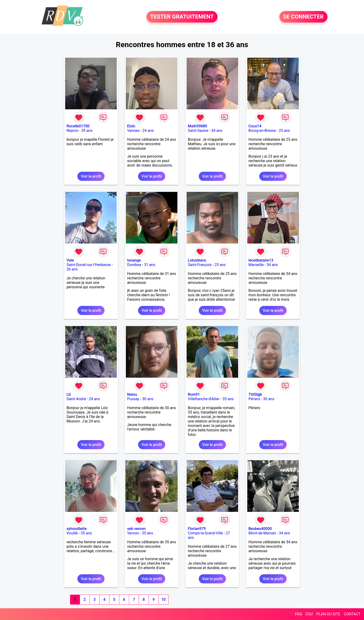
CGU (309, 614)
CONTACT (352, 614)
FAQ (298, 614)
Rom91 (194, 394)
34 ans (217, 131)
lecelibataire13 (261, 260)
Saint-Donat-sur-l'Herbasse (89, 265)
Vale (70, 260)
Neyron (73, 131)
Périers (254, 399)
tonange (134, 260)
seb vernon (137, 529)
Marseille (256, 265)
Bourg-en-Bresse (262, 131)
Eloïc (131, 126)
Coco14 (255, 126)
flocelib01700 (78, 126)
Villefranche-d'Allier (204, 399)
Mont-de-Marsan (262, 533)
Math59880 (197, 126)
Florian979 (197, 529)
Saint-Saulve (198, 131)
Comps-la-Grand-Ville (205, 533)
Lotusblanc (197, 260)
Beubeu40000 (260, 529)
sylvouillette (77, 529)
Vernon (133, 533)
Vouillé (72, 533)
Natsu (132, 394)
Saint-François (200, 265)
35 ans (87, 131)
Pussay (133, 399)
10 (163, 599)
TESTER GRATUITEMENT (182, 17)
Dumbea (134, 265)
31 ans (150, 265)
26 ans (72, 269)
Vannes (133, 131)
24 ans (148, 131)
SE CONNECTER (303, 17)
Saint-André (76, 399)
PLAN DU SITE (328, 614)
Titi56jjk (255, 394)
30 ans (148, 399)
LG (69, 394)
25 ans (285, 131)
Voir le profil (91, 176)
